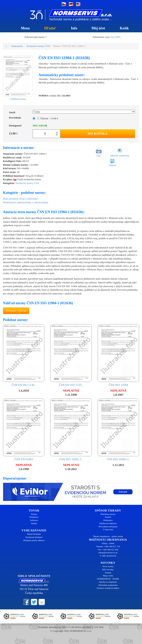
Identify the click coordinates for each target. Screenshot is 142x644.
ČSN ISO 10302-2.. (118, 430)
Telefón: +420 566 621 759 (108, 546)
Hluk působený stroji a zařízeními (20, 199)
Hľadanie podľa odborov (34, 540)
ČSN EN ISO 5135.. (71, 355)
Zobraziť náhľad (16, 311)
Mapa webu (108, 576)
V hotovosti (108, 529)
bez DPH (116, 37)
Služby (34, 523)
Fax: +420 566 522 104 (108, 550)
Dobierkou (108, 520)
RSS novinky (108, 569)
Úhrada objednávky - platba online (108, 536)
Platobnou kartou (108, 514)
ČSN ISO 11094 (118, 355)
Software (34, 520)
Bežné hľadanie (34, 534)
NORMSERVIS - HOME (108, 579)
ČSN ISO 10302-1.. (71, 430)
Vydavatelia (17, 46)
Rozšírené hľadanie (34, 537)
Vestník (108, 573)
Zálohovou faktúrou (108, 523)
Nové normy (108, 566)
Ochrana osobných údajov (108, 588)
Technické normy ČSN (38, 46)
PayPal (108, 517)
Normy (34, 514)
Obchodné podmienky (108, 585)
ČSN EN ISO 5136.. (24, 355)
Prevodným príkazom (108, 526)
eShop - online (108, 543)
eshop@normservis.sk (108, 553)
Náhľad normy (18, 99)
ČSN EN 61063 (24, 430)
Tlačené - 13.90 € (47, 118)
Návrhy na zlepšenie (108, 582)
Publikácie (34, 517)
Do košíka (98, 134)
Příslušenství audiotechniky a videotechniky (26, 202)
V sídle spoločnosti (108, 556)
